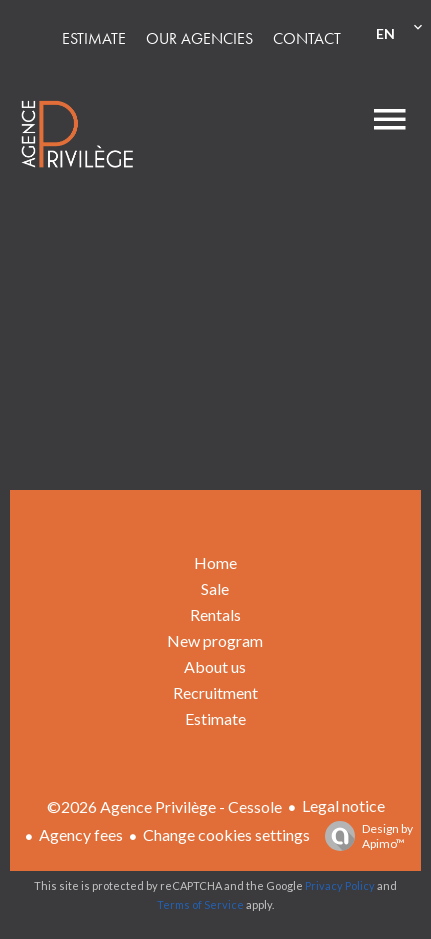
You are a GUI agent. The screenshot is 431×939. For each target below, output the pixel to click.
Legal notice (343, 805)
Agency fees (81, 834)
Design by (364, 836)
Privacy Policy (340, 885)
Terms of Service (200, 904)
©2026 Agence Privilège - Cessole (164, 806)
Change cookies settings (226, 834)
